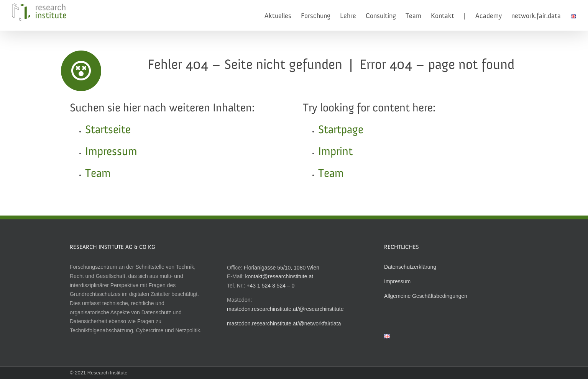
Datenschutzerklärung (410, 267)
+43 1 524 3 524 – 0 (270, 286)
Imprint (335, 152)
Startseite (108, 130)
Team (98, 174)
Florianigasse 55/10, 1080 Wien (282, 268)
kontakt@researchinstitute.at (279, 276)
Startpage (341, 130)
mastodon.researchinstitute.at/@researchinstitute (285, 309)
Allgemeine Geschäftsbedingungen (426, 296)
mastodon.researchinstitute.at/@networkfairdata (284, 323)
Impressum (111, 152)
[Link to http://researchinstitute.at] (81, 71)
